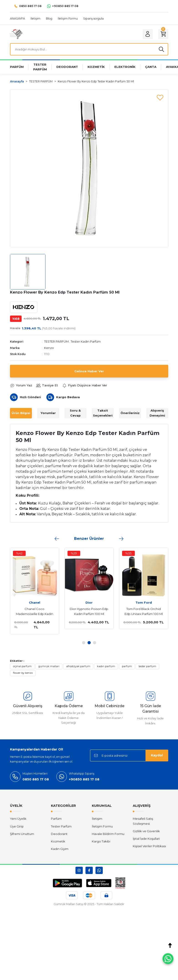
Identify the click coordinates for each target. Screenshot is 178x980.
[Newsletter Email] (129, 755)
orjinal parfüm (22, 666)
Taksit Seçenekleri (103, 413)
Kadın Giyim (60, 849)
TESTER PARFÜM (56, 341)
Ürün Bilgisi (21, 413)
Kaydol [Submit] (157, 755)
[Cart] (163, 34)
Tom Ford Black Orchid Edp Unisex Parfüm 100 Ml (142, 611)
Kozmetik (58, 841)
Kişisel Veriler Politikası (149, 846)
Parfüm (56, 819)
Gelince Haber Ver (89, 371)
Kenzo (49, 348)
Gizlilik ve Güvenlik (146, 831)
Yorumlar (48, 413)
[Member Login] (148, 34)
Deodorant (59, 834)
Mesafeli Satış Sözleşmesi (143, 821)
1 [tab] (84, 643)
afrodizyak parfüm (78, 666)
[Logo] (16, 34)
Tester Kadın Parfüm (86, 341)
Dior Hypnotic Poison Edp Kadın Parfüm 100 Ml (87, 611)
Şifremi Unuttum (22, 834)
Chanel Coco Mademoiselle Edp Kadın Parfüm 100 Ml (33, 612)
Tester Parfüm (61, 826)
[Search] (89, 49)
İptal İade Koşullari (146, 839)
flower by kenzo (23, 673)
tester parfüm (147, 666)
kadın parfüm (106, 666)
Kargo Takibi (101, 841)
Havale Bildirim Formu (108, 834)
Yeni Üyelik (18, 819)
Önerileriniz (130, 413)
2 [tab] (89, 643)
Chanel (33, 602)
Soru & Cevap (75, 413)
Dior (87, 602)
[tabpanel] (87, 588)
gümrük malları (49, 666)
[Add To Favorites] (160, 97)
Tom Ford (142, 602)
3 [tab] (95, 643)
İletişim (97, 819)
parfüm (127, 666)
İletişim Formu (102, 826)
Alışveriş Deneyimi (157, 413)
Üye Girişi (17, 826)
